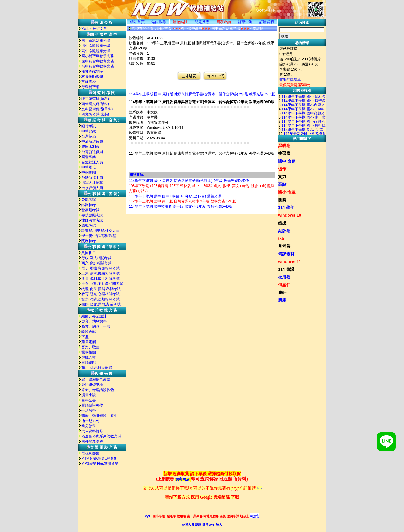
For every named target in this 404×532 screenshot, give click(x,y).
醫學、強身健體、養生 (99, 416)
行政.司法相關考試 (96, 258)
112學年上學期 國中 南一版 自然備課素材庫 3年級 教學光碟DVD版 (182, 201)
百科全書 (89, 400)
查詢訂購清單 (290, 80)
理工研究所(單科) (95, 99)
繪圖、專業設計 (94, 316)
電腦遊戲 (89, 362)
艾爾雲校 (89, 82)
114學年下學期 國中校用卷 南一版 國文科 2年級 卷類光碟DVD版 (181, 206)
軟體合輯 (89, 332)
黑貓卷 (284, 146)
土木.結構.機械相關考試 (100, 273)
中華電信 (89, 167)
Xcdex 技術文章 (94, 29)
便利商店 (182, 479)
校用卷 (284, 277)
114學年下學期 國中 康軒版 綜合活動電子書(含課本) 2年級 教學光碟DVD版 (189, 181)
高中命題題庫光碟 (96, 51)
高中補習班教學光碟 (98, 66)
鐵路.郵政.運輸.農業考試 (101, 304)
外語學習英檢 (92, 385)
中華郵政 (89, 131)
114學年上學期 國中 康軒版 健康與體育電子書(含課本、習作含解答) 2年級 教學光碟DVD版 (202, 94)
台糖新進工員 (92, 178)
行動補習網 (90, 87)
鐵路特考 (89, 205)
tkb (281, 238)
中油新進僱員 (92, 141)
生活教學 (89, 410)
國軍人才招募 (92, 183)
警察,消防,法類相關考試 (100, 299)
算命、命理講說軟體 (98, 390)
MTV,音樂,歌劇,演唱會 (99, 458)
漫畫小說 (89, 395)
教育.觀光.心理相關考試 (100, 294)
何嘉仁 (284, 285)
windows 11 (290, 262)
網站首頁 (137, 22)
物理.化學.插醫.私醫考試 (101, 289)
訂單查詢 (245, 22)
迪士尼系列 (90, 421)
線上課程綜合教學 (96, 379)
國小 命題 (287, 192)
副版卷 (284, 231)
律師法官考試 (92, 220)
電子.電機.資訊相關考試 (100, 268)
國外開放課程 (92, 441)
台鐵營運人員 (92, 162)
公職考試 (89, 200)
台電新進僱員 (92, 152)
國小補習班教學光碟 (98, 56)
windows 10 (290, 215)
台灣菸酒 (89, 136)
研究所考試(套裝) (95, 114)
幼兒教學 (89, 426)
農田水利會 (90, 147)
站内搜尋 (159, 22)
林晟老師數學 (92, 77)
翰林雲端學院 (92, 71)
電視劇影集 (90, 453)
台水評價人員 (92, 188)
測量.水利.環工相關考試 (100, 278)
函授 (282, 223)
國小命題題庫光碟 (96, 40)
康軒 (282, 293)
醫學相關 (89, 352)
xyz (148, 516)
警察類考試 (90, 210)
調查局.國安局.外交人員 (100, 231)
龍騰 (282, 200)
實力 (282, 177)
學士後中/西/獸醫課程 (99, 236)
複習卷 (284, 153)
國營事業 (89, 157)
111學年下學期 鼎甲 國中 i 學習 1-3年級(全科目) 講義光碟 (175, 196)
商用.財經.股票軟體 (97, 368)
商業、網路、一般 (96, 326)
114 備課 (286, 269)
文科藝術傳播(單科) (97, 109)
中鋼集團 (89, 172)
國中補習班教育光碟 (98, 61)
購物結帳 (180, 22)
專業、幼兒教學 (94, 321)
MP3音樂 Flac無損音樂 (100, 463)
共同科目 (89, 253)
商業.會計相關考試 (96, 263)
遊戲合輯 (89, 357)
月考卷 (284, 246)
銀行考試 (89, 126)
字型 (85, 337)
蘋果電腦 (89, 342)
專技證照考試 (92, 215)
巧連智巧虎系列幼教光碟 (101, 436)
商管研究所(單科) (95, 104)
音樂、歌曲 (90, 347)
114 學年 (286, 208)
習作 (282, 169)
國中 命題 (287, 161)
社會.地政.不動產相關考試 (102, 284)
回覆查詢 (224, 22)
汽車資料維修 (92, 431)
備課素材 (286, 254)
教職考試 (89, 225)
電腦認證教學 (92, 405)
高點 (282, 184)
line (260, 488)
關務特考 (89, 241)
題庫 (282, 300)
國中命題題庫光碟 (96, 46)
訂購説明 (267, 22)
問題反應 (202, 22)
